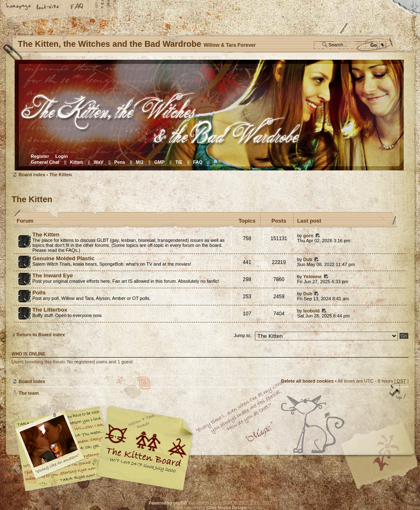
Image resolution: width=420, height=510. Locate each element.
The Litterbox (50, 310)
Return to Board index (41, 335)
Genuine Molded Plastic (64, 258)
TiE (179, 162)
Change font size (48, 7)
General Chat (45, 162)
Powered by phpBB (168, 503)
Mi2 (140, 162)
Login (61, 156)
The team (29, 393)
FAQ (77, 7)
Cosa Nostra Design (226, 508)
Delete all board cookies (307, 381)
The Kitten (61, 175)
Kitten (77, 162)
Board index (209, 115)
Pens (120, 162)
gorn (308, 236)
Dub (308, 259)
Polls (39, 293)
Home (19, 7)
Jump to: (243, 335)
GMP (159, 162)
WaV (98, 162)
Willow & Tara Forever (145, 445)
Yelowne (313, 277)
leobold (312, 311)
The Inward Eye (53, 275)
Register (40, 156)
